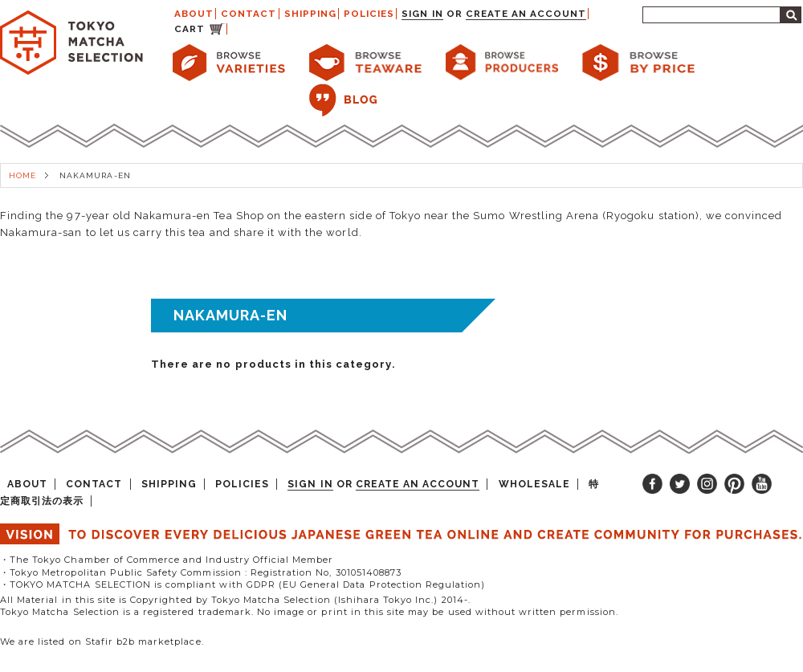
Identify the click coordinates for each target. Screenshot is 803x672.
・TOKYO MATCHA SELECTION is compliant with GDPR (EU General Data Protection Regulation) (243, 584)
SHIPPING (310, 14)
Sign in (422, 14)
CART (190, 29)
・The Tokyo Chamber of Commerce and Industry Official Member (167, 560)
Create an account (526, 14)
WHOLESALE (534, 484)
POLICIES (369, 14)
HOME (22, 175)
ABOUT (194, 14)
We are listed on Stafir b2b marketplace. (102, 641)
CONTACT (249, 14)
